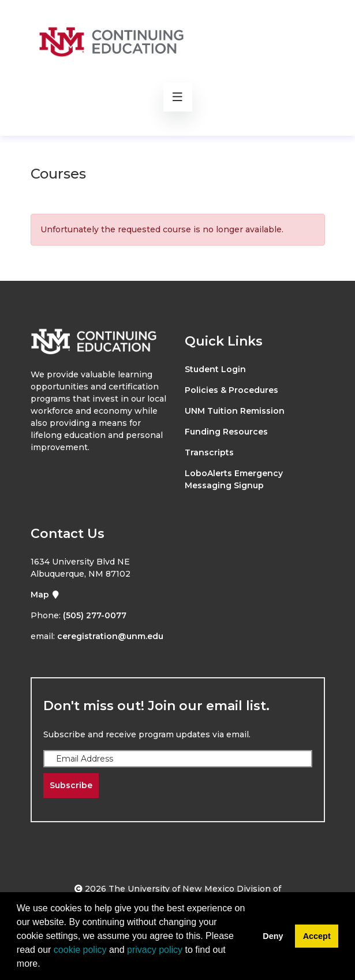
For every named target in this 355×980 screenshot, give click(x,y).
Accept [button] (317, 936)
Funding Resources (226, 432)
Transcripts (209, 452)
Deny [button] (273, 936)
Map (45, 595)
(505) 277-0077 (95, 615)
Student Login (215, 369)
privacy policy (155, 950)
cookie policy (80, 950)
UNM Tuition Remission (235, 411)
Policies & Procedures (231, 390)
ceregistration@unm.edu (110, 636)
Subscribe (71, 785)
